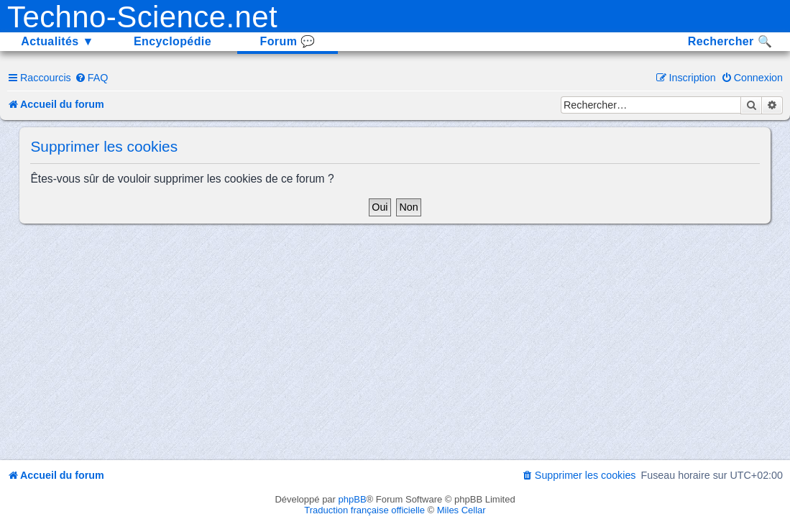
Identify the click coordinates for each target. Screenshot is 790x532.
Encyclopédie (173, 41)
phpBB (353, 499)
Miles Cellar (461, 510)
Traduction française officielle (364, 510)
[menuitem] (92, 78)
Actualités (58, 41)
